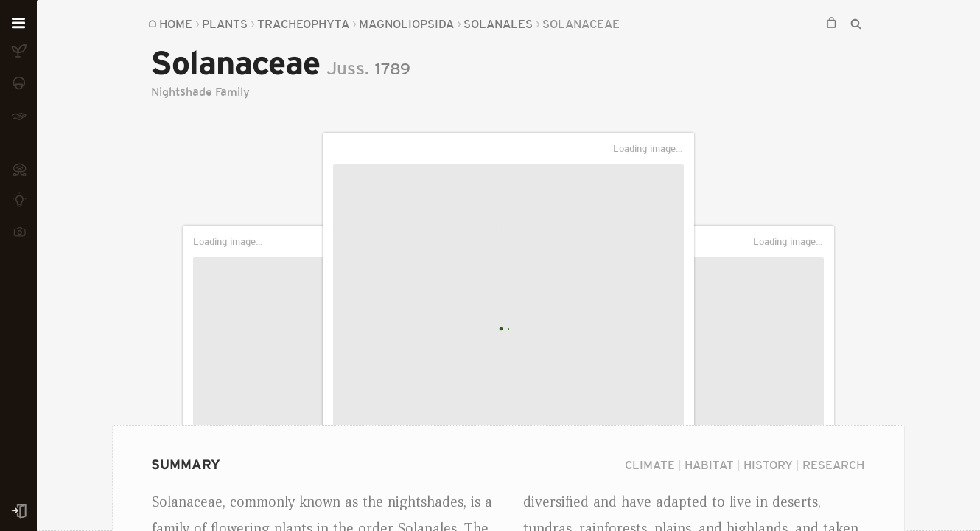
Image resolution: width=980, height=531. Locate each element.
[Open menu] (18, 24)
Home (176, 24)
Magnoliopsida (406, 24)
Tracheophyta (303, 24)
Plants (225, 24)
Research (833, 465)
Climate (650, 465)
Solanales (498, 24)
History (768, 465)
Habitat (709, 465)
